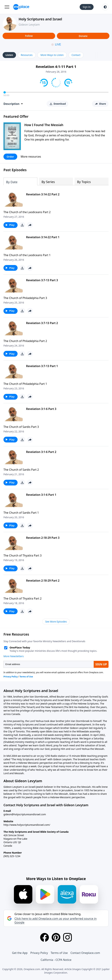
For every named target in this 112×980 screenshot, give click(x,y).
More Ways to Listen (52, 55)
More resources (31, 157)
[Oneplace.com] (21, 7)
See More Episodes (56, 622)
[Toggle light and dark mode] (105, 7)
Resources (27, 55)
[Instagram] (67, 937)
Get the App (20, 953)
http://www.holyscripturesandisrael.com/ (27, 825)
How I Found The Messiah (44, 125)
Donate (83, 36)
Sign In (87, 7)
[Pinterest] (56, 937)
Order (10, 157)
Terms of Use (59, 953)
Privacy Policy (39, 953)
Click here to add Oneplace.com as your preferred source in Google (55, 920)
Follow (29, 36)
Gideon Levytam (29, 25)
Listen (9, 55)
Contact (76, 55)
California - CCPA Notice (56, 960)
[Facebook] (45, 937)
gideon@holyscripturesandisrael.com (25, 814)
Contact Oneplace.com (85, 953)
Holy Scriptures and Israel (40, 19)
